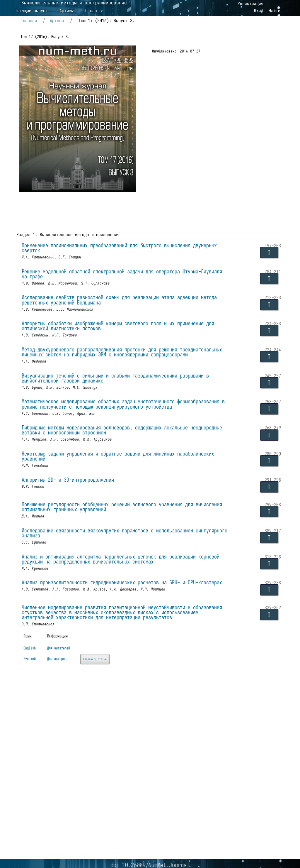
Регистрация (247, 5)
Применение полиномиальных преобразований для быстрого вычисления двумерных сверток (115, 286)
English (29, 791)
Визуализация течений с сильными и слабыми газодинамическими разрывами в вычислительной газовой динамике (124, 441)
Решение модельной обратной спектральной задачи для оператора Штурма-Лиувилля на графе (120, 316)
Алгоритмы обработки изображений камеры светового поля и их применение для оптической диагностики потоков (121, 375)
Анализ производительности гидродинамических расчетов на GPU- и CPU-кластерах (119, 679)
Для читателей (69, 791)
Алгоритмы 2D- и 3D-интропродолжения (76, 562)
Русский (29, 802)
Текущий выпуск (31, 33)
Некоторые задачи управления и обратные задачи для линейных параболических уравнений (107, 535)
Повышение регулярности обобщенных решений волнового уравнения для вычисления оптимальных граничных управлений (116, 590)
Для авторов (66, 802)
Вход (255, 15)
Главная (38, 54)
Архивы (67, 33)
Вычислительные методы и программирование (91, 24)
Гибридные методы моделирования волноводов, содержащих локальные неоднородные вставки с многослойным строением (113, 506)
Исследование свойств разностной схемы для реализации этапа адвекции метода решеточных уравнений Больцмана (119, 346)
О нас (92, 33)
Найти (270, 33)
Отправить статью (120, 802)
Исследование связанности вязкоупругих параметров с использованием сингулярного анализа (116, 620)
